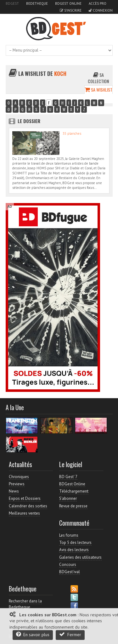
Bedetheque (37, 3)
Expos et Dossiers (25, 498)
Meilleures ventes (24, 513)
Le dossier (29, 121)
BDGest (12, 3)
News (14, 491)
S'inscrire (71, 10)
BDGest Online (68, 3)
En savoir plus (33, 634)
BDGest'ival (70, 572)
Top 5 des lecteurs (75, 542)
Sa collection (98, 78)
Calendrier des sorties (28, 506)
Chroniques (19, 477)
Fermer (70, 634)
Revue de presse (73, 506)
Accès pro (98, 3)
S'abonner (68, 498)
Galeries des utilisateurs (80, 557)
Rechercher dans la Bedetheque (25, 604)
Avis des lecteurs (74, 550)
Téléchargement (74, 491)
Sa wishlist (98, 90)
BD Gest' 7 (68, 477)
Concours (68, 565)
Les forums (69, 535)
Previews (17, 484)
